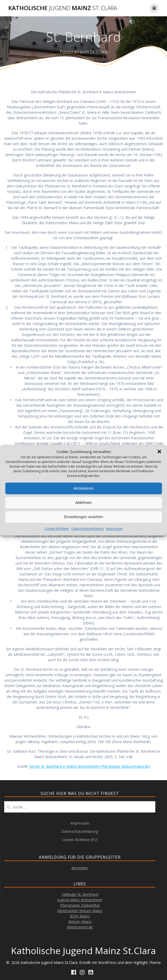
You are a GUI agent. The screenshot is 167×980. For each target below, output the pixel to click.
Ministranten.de (80, 927)
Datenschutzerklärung (88, 529)
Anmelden (80, 868)
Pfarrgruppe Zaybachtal (80, 905)
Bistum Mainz (80, 922)
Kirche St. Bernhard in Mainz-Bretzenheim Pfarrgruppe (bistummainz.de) (90, 766)
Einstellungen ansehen (84, 517)
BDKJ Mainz (80, 916)
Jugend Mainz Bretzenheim (80, 900)
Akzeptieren (83, 488)
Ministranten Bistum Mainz (80, 911)
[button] (159, 452)
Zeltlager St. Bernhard (80, 894)
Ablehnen (83, 502)
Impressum (114, 529)
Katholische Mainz (63, 8)
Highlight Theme (147, 963)
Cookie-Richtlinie (57, 529)
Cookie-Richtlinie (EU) (80, 840)
